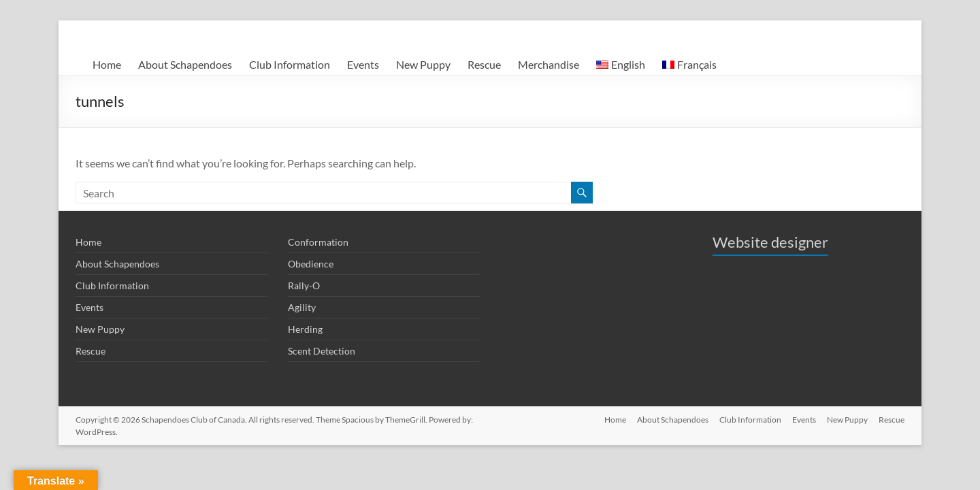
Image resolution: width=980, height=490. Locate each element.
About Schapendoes (185, 64)
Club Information (290, 64)
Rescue (484, 64)
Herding (305, 329)
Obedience (311, 264)
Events (363, 64)
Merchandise (549, 64)
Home (107, 64)
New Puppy (423, 64)
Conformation (318, 242)
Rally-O (304, 285)
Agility (302, 307)
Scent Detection (322, 351)
